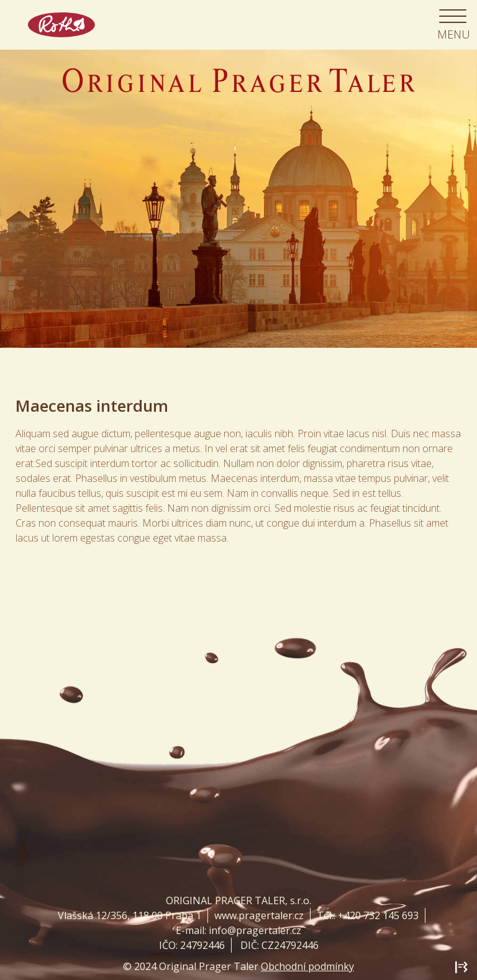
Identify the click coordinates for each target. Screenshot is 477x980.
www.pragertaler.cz (259, 915)
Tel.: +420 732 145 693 (368, 915)
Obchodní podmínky (307, 966)
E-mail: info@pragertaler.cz (238, 930)
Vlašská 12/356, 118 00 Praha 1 (129, 915)
